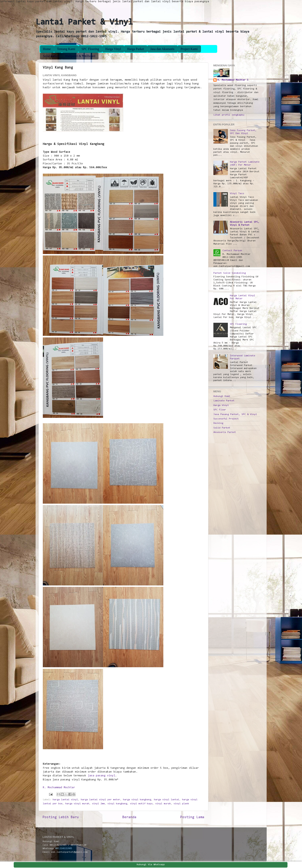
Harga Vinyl (113, 49)
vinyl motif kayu (141, 804)
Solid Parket (51, 56)
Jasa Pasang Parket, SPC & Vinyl (235, 414)
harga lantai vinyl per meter (100, 800)
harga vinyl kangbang (137, 800)
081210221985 (64, 849)
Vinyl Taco (237, 194)
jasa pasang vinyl (101, 776)
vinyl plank (181, 804)
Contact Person (232, 251)
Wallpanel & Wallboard (80, 56)
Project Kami (189, 49)
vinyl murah (163, 804)
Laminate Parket (224, 401)
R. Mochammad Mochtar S (233, 80)
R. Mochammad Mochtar (59, 788)
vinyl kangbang (117, 804)
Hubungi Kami (222, 396)
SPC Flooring (90, 49)
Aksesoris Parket (225, 432)
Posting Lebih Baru (61, 817)
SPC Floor (220, 410)
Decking (218, 423)
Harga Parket (136, 49)
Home (47, 49)
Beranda (129, 817)
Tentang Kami (66, 49)
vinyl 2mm (98, 804)
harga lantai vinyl (65, 800)
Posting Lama (192, 817)
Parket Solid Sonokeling (230, 273)
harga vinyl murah (77, 804)
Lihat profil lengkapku (229, 115)
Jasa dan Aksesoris (162, 49)
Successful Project (226, 419)
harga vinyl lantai (167, 800)
